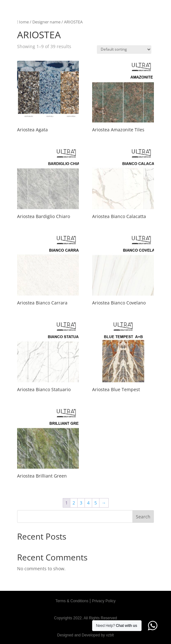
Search (143, 517)
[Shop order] (124, 50)
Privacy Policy (104, 601)
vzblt (110, 635)
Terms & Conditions (72, 601)
